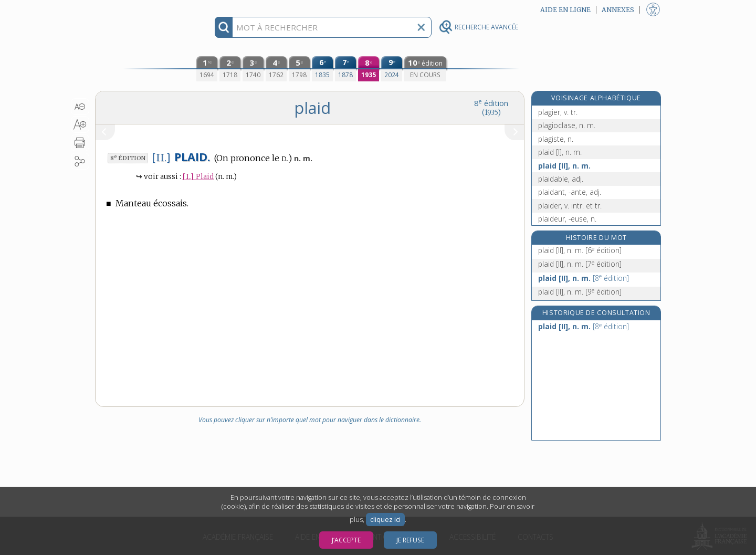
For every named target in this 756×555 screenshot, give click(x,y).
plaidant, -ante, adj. (570, 192)
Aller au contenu (136, 9)
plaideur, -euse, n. (567, 219)
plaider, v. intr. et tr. (570, 206)
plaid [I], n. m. (560, 152)
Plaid (198, 177)
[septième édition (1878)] (345, 69)
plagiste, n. (556, 139)
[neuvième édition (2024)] (392, 69)
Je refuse (410, 540)
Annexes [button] (618, 10)
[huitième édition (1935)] (369, 69)
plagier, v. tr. (558, 112)
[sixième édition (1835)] (322, 69)
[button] (80, 107)
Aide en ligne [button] (565, 10)
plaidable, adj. (561, 179)
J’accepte (346, 540)
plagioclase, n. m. (567, 125)
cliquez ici (385, 520)
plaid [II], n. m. (564, 166)
